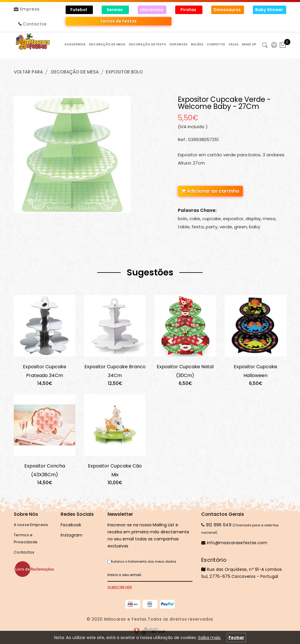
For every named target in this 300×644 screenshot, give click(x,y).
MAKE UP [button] (249, 44)
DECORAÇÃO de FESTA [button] (148, 44)
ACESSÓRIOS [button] (75, 44)
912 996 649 (216, 525)
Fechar (236, 638)
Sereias (115, 10)
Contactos (35, 24)
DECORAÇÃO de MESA (75, 72)
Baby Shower (270, 10)
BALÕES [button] (197, 44)
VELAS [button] (233, 44)
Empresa (27, 9)
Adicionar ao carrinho (210, 191)
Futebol (79, 10)
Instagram (72, 535)
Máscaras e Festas (125, 619)
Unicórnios (152, 10)
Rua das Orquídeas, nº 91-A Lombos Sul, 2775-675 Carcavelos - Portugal (244, 568)
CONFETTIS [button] (216, 44)
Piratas (189, 10)
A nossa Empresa (31, 525)
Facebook (71, 525)
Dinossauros (228, 10)
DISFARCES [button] (179, 44)
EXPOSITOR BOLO (124, 72)
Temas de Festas (119, 21)
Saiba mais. (210, 638)
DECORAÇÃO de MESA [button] (107, 44)
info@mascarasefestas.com (234, 543)
